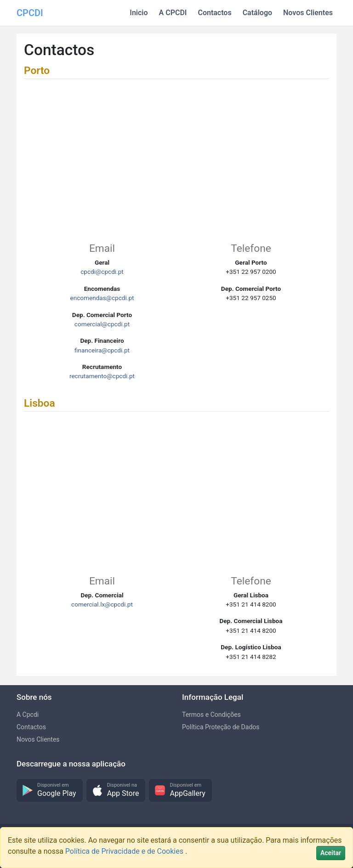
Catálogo (257, 13)
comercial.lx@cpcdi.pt (102, 604)
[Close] (331, 853)
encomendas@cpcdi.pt (102, 298)
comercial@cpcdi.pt (102, 324)
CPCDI (30, 13)
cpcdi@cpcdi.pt (102, 272)
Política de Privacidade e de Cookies (125, 851)
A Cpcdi (28, 715)
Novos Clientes (308, 13)
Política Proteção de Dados (221, 727)
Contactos (214, 13)
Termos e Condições (211, 715)
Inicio (139, 13)
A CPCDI (173, 13)
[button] (50, 791)
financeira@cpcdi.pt (102, 350)
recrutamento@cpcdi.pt (102, 376)
